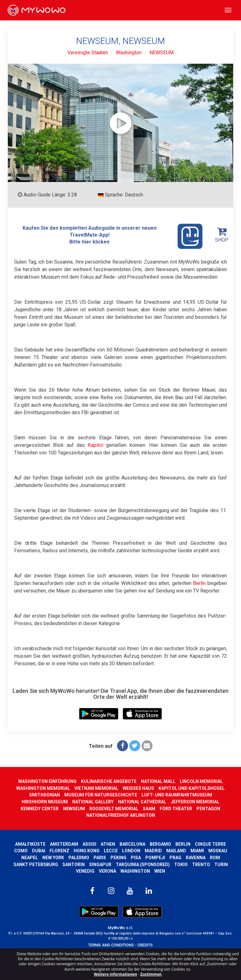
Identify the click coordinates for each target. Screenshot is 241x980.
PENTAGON (208, 809)
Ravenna (196, 858)
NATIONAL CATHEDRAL (142, 802)
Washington (129, 53)
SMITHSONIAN (45, 795)
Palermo (79, 858)
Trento (201, 865)
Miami (197, 851)
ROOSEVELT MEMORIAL (114, 809)
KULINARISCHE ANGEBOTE (109, 781)
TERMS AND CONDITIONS (111, 945)
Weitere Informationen (115, 974)
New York (53, 858)
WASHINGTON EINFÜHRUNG (47, 781)
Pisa (136, 858)
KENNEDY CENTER (40, 809)
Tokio (181, 865)
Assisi (89, 844)
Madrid (153, 851)
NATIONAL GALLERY (93, 802)
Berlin (199, 583)
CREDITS (145, 945)
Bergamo (160, 844)
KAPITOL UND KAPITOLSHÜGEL (192, 788)
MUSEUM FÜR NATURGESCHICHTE (101, 795)
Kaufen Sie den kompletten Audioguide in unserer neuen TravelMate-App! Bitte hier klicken (113, 236)
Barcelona (132, 844)
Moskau (218, 851)
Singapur (100, 865)
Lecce (111, 851)
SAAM (149, 809)
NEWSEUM (161, 53)
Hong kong (87, 851)
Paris (100, 858)
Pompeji (155, 858)
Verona (107, 871)
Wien (160, 871)
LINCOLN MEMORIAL (201, 781)
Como (21, 851)
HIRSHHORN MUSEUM (45, 802)
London (131, 851)
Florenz (59, 851)
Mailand (176, 851)
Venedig (85, 871)
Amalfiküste (30, 844)
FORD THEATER (176, 809)
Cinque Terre (210, 844)
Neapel (30, 858)
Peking (118, 858)
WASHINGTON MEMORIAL (43, 788)
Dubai (39, 851)
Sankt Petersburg (36, 865)
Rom (215, 858)
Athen (108, 844)
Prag (175, 858)
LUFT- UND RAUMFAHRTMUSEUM (177, 795)
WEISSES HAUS (138, 788)
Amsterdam (64, 844)
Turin (221, 865)
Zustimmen (151, 974)
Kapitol (96, 445)
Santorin (74, 865)
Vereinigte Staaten (88, 53)
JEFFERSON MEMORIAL (195, 802)
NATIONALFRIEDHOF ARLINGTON (121, 815)
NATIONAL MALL (158, 781)
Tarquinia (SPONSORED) (143, 865)
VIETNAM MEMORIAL (96, 788)
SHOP (222, 235)
